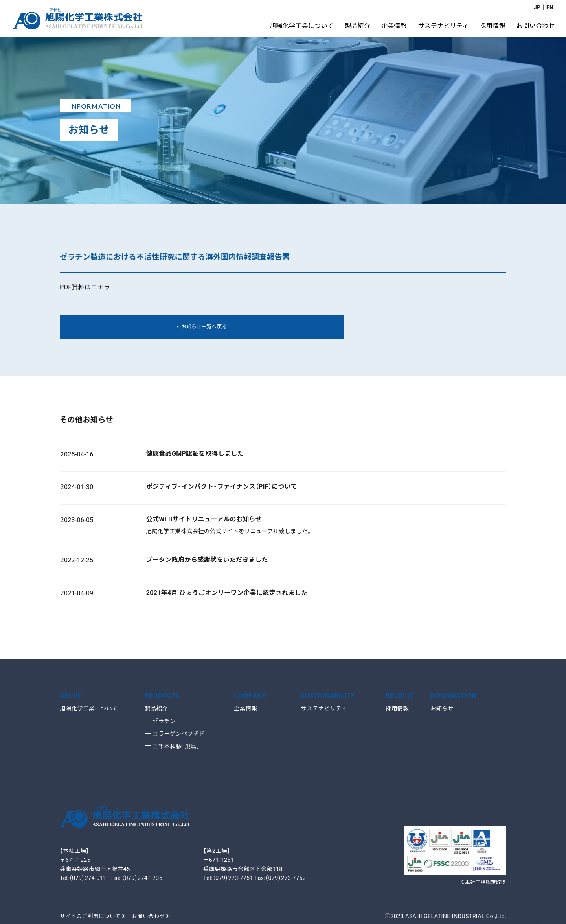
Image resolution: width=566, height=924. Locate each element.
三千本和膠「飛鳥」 (177, 746)
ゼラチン (165, 721)
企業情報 (246, 709)
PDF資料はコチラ (85, 287)
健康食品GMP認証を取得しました (195, 455)
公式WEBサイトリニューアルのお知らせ (204, 521)
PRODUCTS (163, 695)
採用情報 (398, 709)
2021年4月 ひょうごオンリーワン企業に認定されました (227, 594)
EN (550, 8)
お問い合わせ (154, 916)
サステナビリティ (325, 709)
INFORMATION (455, 695)
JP (537, 8)
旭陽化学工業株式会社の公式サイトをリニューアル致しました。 (229, 533)
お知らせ (443, 709)
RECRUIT (401, 695)
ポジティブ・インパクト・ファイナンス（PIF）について (222, 488)
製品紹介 (157, 709)
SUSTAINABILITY (330, 695)
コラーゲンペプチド (180, 734)
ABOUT (72, 695)
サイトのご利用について (94, 916)
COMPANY (251, 695)
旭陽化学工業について (90, 709)
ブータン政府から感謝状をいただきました (207, 561)
